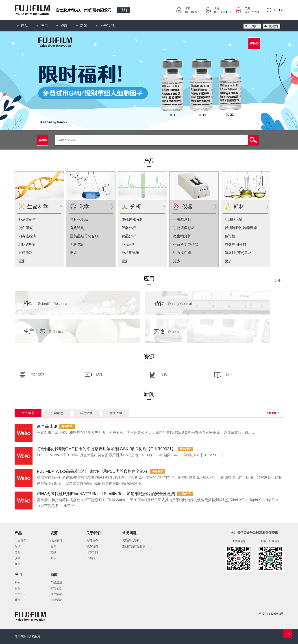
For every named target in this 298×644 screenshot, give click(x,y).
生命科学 (38, 206)
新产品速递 (47, 426)
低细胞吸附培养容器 (241, 228)
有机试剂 (77, 228)
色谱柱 (230, 236)
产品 (24, 26)
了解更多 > (272, 413)
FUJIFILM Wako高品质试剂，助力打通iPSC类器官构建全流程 (92, 471)
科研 (46, 303)
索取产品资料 (131, 541)
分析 (136, 206)
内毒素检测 (27, 236)
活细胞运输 (234, 219)
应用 (44, 26)
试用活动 (86, 413)
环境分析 (129, 244)
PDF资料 (38, 375)
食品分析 (129, 236)
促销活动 (115, 413)
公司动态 (57, 413)
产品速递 (28, 413)
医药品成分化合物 (84, 236)
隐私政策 (34, 636)
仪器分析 (129, 228)
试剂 (124, 10)
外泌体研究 (27, 219)
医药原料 (26, 253)
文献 (164, 375)
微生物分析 (182, 236)
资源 (64, 26)
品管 (173, 303)
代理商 (273, 26)
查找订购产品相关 (134, 546)
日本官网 (92, 552)
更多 (22, 261)
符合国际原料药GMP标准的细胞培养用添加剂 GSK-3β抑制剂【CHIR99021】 (106, 449)
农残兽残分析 (132, 219)
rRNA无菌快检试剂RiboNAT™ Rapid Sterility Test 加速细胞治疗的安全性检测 (106, 494)
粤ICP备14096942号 (271, 614)
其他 (166, 331)
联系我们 (92, 546)
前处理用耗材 (235, 244)
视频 (99, 375)
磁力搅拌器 (182, 253)
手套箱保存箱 (184, 228)
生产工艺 (43, 331)
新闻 (84, 26)
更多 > (279, 280)
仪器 (187, 206)
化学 (84, 206)
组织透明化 (27, 244)
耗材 (239, 206)
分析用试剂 (131, 253)
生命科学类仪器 (186, 244)
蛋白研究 (26, 228)
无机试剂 (77, 244)
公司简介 (92, 541)
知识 (229, 375)
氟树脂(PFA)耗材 (238, 253)
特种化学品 (79, 219)
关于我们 (107, 26)
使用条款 (20, 636)
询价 (254, 26)
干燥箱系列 (182, 219)
